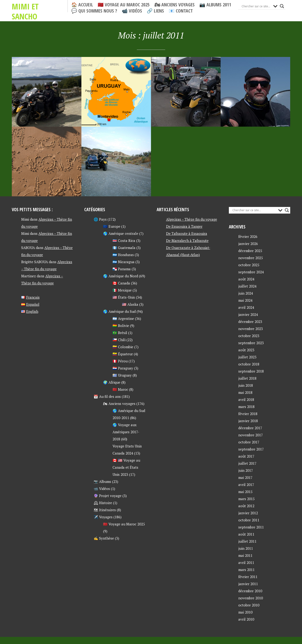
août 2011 (246, 534)
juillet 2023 (247, 357)
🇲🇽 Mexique (122, 290)
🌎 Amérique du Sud (119, 311)
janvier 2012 (248, 513)
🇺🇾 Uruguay (122, 375)
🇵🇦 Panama (122, 269)
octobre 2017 (249, 442)
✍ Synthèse (104, 538)
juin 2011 (246, 548)
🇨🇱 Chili (119, 340)
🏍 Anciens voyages (174, 5)
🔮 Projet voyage (108, 496)
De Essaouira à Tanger (184, 226)
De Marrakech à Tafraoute (187, 240)
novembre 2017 (251, 435)
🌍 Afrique (112, 382)
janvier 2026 (248, 244)
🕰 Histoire (103, 503)
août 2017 (246, 456)
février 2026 (248, 236)
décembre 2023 (250, 322)
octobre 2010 (249, 605)
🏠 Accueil (82, 5)
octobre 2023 (249, 336)
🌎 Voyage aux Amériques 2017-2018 (126, 432)
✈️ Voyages (103, 517)
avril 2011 (246, 562)
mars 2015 (246, 499)
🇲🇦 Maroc (120, 389)
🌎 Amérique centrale (121, 233)
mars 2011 (246, 570)
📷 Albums (102, 481)
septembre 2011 (251, 527)
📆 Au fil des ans (107, 396)
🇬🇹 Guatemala (124, 248)
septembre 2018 (251, 371)
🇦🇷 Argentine (123, 318)
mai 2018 (245, 392)
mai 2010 (245, 612)
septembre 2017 (251, 449)
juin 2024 (246, 293)
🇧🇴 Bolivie (121, 326)
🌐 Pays (100, 219)
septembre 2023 (251, 343)
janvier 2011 (248, 584)
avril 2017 (246, 485)
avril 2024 (246, 307)
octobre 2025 (249, 265)
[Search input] (256, 6)
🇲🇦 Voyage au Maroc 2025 (124, 5)
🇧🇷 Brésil (120, 333)
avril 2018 (246, 399)
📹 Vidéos (132, 11)
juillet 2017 (247, 463)
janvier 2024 (248, 314)
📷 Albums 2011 (215, 5)
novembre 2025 (251, 258)
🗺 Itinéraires (105, 510)
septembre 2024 (251, 272)
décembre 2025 (250, 251)
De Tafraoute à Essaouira (187, 233)
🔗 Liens (155, 11)
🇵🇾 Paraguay (123, 368)
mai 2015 (245, 492)
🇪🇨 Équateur (123, 354)
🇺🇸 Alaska (130, 304)
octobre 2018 (249, 364)
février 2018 (248, 414)
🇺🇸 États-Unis (124, 297)
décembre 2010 (250, 591)
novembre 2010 (251, 598)
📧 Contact (181, 11)
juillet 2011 (247, 541)
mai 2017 (245, 477)
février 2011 (248, 577)
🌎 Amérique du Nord (121, 276)
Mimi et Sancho (39, 6)
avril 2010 (246, 619)
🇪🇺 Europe (112, 226)
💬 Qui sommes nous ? (94, 11)
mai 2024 (245, 300)
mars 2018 (246, 407)
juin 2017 (246, 470)
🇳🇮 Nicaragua (124, 262)
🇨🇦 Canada (121, 283)
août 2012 (246, 506)
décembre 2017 (250, 428)
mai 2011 (245, 555)
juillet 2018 (247, 378)
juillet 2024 (247, 286)
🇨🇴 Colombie (123, 347)
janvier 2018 (248, 421)
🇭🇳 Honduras (123, 255)
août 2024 (246, 279)
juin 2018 (246, 385)
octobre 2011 (249, 520)
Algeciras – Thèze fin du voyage (192, 219)
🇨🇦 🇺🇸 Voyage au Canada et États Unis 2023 (126, 467)
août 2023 (246, 350)
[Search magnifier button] (282, 6)
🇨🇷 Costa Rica (124, 240)
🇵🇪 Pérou (120, 361)
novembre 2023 (251, 329)
